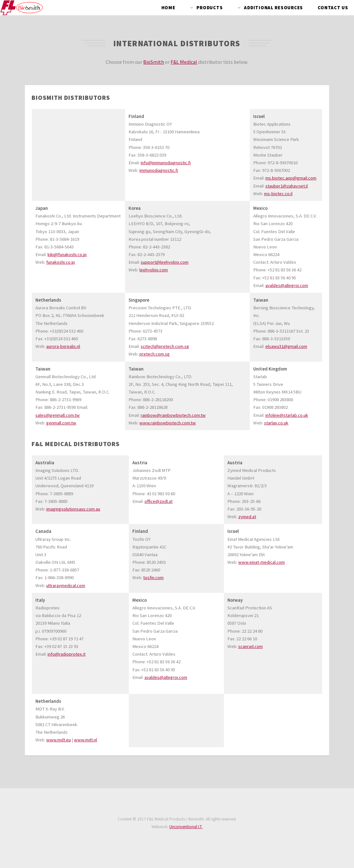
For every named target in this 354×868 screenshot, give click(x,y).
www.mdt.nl (85, 740)
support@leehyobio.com (165, 262)
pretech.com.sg (155, 354)
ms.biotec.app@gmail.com (291, 178)
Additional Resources (273, 8)
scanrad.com (251, 646)
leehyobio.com (154, 270)
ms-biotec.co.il (278, 194)
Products (210, 8)
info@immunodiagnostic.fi (166, 163)
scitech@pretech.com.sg (165, 346)
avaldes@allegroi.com (287, 285)
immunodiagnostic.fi (159, 170)
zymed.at (247, 517)
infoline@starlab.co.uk (287, 415)
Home (168, 8)
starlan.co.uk (276, 423)
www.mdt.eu (59, 740)
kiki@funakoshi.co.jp (67, 254)
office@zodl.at (159, 501)
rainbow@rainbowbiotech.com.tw (173, 415)
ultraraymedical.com (66, 585)
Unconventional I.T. (186, 827)
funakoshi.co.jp (61, 262)
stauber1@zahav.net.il (287, 186)
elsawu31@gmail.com (286, 346)
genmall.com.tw (61, 423)
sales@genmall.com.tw (58, 415)
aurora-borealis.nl (63, 346)
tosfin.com (153, 577)
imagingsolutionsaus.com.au (73, 509)
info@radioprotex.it (66, 654)
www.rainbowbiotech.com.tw (168, 423)
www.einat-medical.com (262, 562)
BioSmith (154, 62)
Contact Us (333, 8)
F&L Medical (184, 62)
